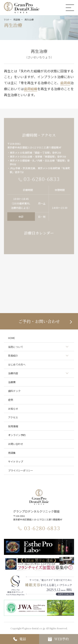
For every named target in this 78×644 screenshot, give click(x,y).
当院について (16, 347)
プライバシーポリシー (21, 470)
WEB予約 (62, 639)
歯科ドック (14, 391)
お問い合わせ (16, 444)
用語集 (12, 453)
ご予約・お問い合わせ (39, 321)
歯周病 (65, 83)
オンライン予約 (17, 435)
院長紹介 (13, 355)
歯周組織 (31, 89)
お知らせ (13, 409)
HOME (12, 338)
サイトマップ (16, 461)
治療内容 (13, 373)
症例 (11, 400)
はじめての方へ (17, 364)
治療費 (12, 382)
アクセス (13, 417)
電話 (23, 639)
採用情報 (13, 426)
